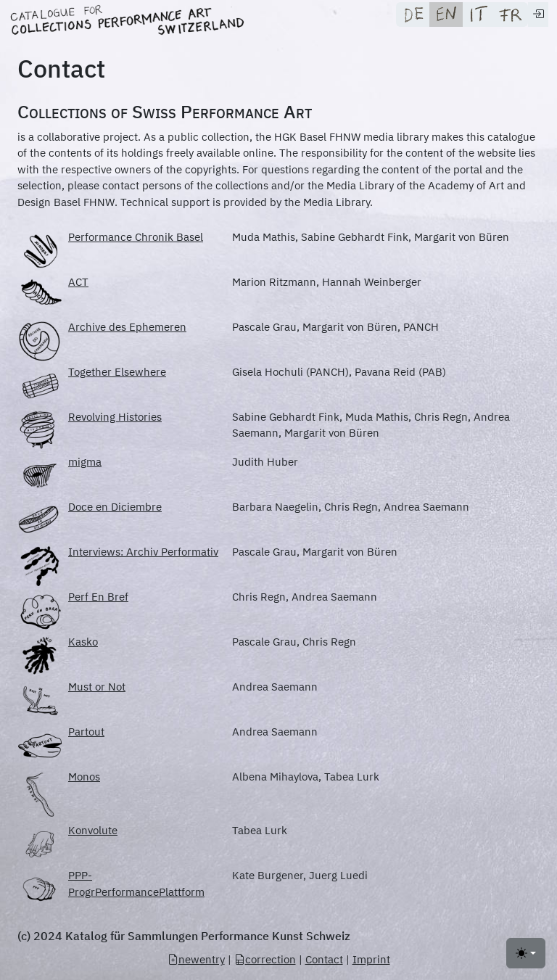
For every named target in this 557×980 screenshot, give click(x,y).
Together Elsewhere (117, 372)
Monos (84, 777)
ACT (78, 282)
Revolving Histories (115, 417)
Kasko (83, 642)
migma (85, 462)
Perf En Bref (98, 597)
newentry (196, 959)
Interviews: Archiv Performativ (143, 552)
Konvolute (93, 830)
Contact (324, 959)
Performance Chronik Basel (136, 237)
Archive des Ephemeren (127, 327)
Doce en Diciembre (115, 507)
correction (265, 959)
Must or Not (97, 687)
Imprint (371, 959)
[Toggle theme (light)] (526, 953)
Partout (86, 732)
